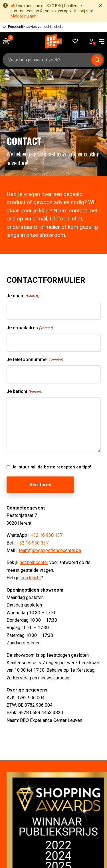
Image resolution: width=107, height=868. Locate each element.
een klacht (31, 578)
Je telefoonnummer (35, 360)
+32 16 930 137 (47, 535)
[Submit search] (97, 60)
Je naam (23, 296)
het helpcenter (34, 563)
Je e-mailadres (30, 328)
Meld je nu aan (24, 16)
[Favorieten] (75, 41)
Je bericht (24, 392)
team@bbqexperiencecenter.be (50, 550)
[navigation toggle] (99, 41)
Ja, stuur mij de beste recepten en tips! (51, 467)
